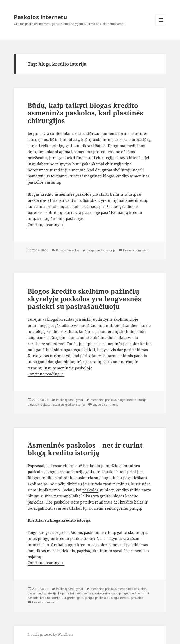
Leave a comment (136, 250)
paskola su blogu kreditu (112, 598)
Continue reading (46, 225)
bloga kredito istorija (101, 250)
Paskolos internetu (40, 17)
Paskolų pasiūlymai (69, 400)
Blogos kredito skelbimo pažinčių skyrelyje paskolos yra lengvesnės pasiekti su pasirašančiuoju (84, 299)
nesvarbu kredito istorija (68, 404)
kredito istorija (50, 598)
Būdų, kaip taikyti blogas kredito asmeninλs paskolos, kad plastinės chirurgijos (85, 113)
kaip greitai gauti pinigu (111, 593)
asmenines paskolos (132, 589)
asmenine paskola (103, 400)
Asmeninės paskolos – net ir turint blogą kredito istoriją (85, 449)
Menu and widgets (161, 25)
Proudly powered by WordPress (50, 635)
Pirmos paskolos (68, 250)
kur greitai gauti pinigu (78, 598)
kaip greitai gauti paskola (76, 593)
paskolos (90, 490)
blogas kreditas (38, 404)
